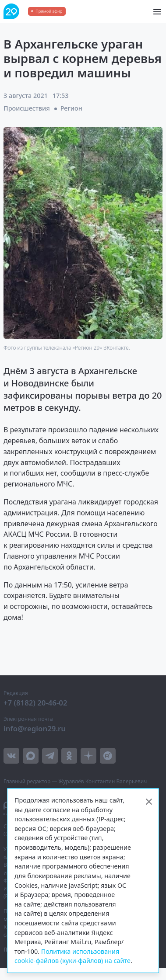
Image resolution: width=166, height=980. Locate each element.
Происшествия (27, 108)
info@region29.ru (35, 728)
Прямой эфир (49, 11)
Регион (71, 108)
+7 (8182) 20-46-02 (35, 703)
